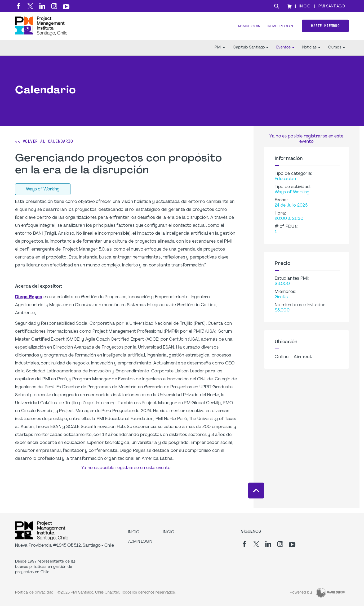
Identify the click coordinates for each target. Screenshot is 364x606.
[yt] (66, 7)
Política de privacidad (34, 593)
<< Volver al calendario (44, 147)
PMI (220, 53)
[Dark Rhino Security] (330, 593)
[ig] (54, 6)
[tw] (30, 6)
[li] (42, 6)
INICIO (305, 6)
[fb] (18, 6)
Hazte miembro (325, 29)
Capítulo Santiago (251, 53)
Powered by (301, 593)
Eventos (285, 53)
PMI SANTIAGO (332, 6)
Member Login (279, 29)
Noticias (311, 53)
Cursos (337, 53)
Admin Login (245, 29)
